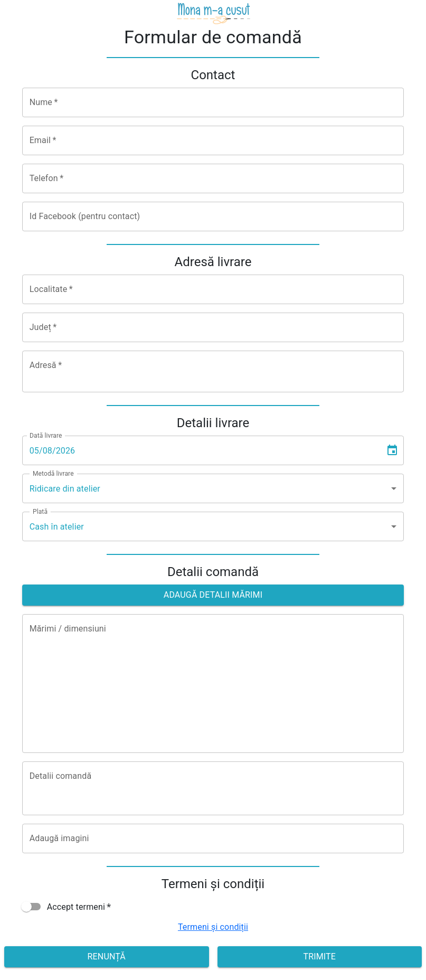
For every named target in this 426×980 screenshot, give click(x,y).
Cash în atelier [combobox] (57, 527)
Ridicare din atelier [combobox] (65, 489)
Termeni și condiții (213, 927)
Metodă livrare (53, 474)
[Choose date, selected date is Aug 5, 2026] (392, 450)
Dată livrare (46, 436)
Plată (40, 512)
